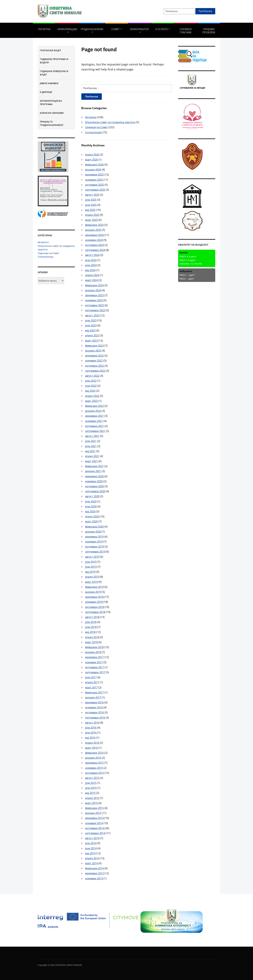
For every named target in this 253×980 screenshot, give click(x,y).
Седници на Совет (48, 253)
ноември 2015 (94, 768)
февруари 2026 (94, 165)
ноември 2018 (94, 602)
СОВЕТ (115, 29)
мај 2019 (90, 572)
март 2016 (91, 748)
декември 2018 (94, 597)
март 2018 (91, 642)
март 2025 (91, 220)
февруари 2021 (94, 466)
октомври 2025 (94, 185)
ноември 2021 (94, 421)
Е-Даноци (46, 92)
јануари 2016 (93, 758)
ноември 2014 (94, 823)
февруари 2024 (94, 285)
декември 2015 (94, 763)
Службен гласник (186, 31)
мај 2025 (90, 210)
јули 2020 (91, 501)
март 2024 (91, 280)
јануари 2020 (93, 532)
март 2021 (91, 461)
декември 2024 (94, 235)
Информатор (139, 29)
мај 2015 (90, 793)
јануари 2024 (93, 290)
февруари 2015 (94, 808)
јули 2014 (91, 843)
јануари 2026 (93, 170)
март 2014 (91, 863)
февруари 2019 (94, 587)
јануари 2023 (93, 351)
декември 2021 (94, 416)
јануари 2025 (93, 230)
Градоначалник (92, 29)
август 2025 (92, 195)
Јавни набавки (49, 83)
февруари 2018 (94, 647)
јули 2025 (91, 200)
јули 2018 (91, 622)
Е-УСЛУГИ (161, 29)
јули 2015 (91, 783)
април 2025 (92, 215)
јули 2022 (91, 381)
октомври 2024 (94, 245)
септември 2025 (95, 190)
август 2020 (92, 496)
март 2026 (91, 160)
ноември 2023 (94, 300)
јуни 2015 (91, 788)
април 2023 (92, 335)
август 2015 (92, 778)
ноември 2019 (94, 542)
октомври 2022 (94, 366)
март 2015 (91, 803)
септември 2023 (95, 310)
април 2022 (92, 396)
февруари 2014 (94, 868)
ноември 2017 (94, 662)
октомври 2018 (94, 607)
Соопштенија (46, 257)
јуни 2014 (91, 848)
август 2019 (92, 557)
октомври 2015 (94, 773)
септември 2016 (95, 718)
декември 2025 (94, 175)
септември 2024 (95, 250)
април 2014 (92, 858)
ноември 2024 (94, 240)
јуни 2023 (91, 325)
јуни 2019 (91, 567)
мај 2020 (90, 511)
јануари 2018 (93, 652)
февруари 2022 (94, 406)
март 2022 (91, 401)
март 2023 (91, 341)
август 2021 (92, 436)
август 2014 (92, 838)
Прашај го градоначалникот (52, 123)
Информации (67, 29)
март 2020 (91, 521)
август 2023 (92, 315)
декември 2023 (94, 295)
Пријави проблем (209, 31)
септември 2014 (95, 833)
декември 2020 (94, 476)
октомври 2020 (94, 486)
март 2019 (91, 582)
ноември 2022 (94, 361)
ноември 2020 (94, 481)
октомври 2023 (94, 305)
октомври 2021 (94, 426)
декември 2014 (94, 818)
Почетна (44, 29)
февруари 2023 (94, 346)
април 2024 (92, 275)
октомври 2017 (94, 667)
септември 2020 (95, 491)
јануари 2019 (93, 592)
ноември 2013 (94, 878)
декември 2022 (94, 356)
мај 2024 (90, 270)
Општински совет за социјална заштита (110, 122)
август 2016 (92, 723)
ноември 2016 (94, 707)
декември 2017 (94, 657)
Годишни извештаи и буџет (54, 73)
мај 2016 (90, 738)
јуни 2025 (91, 205)
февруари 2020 (94, 527)
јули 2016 (91, 728)
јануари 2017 (93, 697)
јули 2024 (91, 260)
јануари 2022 (93, 411)
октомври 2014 (94, 828)
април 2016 (92, 743)
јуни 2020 (91, 506)
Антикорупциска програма (51, 103)
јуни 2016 (91, 733)
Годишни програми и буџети (54, 61)
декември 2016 (94, 702)
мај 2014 (90, 853)
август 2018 (92, 617)
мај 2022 (90, 391)
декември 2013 (94, 873)
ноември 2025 (94, 180)
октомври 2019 (94, 547)
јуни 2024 (91, 265)
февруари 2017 (94, 692)
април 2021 (92, 456)
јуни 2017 (91, 677)
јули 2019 (91, 562)
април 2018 (92, 637)
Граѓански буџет (50, 50)
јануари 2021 (93, 471)
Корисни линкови (52, 113)
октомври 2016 (94, 712)
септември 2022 (95, 371)
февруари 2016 (94, 753)
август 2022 (92, 376)
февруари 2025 (94, 225)
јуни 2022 (91, 386)
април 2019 (92, 577)
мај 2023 (90, 330)
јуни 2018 (91, 627)
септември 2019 (95, 552)
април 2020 (92, 516)
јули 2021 (91, 441)
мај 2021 (90, 451)
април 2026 (92, 155)
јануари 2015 (93, 813)
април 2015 (92, 798)
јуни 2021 (91, 446)
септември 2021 (95, 431)
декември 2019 (94, 537)
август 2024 (92, 255)
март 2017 (91, 687)
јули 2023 (91, 320)
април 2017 (92, 682)
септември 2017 (95, 672)
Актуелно (43, 242)
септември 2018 (95, 612)
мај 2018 (90, 632)
